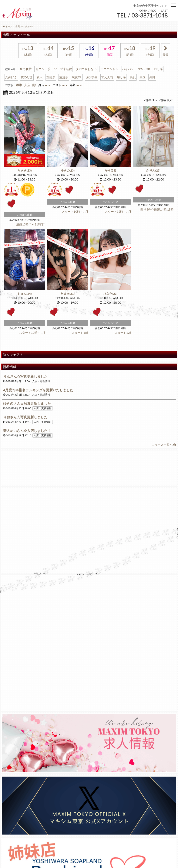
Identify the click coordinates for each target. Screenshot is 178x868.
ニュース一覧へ (164, 445)
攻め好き (27, 77)
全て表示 (26, 69)
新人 (40, 77)
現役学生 (91, 77)
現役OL (77, 77)
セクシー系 (43, 69)
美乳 (133, 77)
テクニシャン (109, 69)
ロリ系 (158, 69)
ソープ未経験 (63, 69)
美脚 (152, 77)
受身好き (11, 77)
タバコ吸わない (86, 69)
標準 (19, 85)
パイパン (128, 69)
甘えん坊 (107, 77)
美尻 (142, 77)
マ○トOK (144, 69)
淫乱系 (51, 77)
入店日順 (30, 85)
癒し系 (121, 77)
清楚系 (64, 77)
